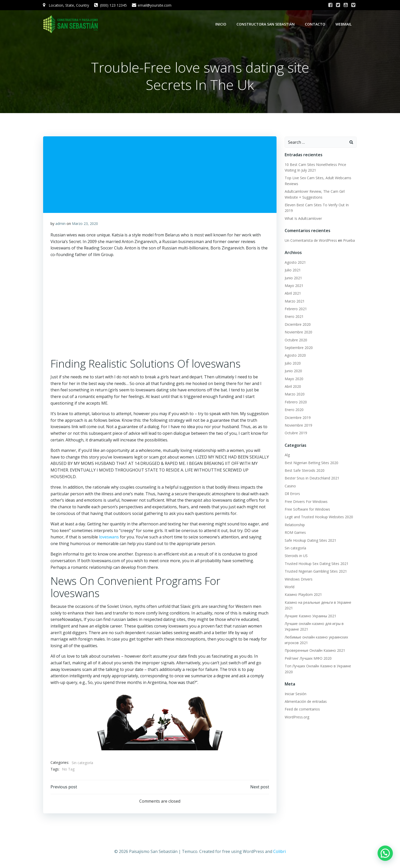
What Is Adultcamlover (303, 219)
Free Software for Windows (307, 509)
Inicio (221, 24)
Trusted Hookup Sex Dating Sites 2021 (316, 564)
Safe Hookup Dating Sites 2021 (310, 541)
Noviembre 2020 (298, 332)
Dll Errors (292, 494)
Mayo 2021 (294, 286)
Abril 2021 (293, 293)
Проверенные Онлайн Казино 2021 (315, 651)
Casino (290, 486)
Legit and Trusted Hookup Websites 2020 (319, 517)
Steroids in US (296, 556)
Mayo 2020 (294, 379)
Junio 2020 (293, 371)
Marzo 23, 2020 (85, 224)
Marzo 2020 (294, 394)
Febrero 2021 (296, 309)
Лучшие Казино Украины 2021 (310, 616)
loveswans (109, 538)
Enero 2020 (294, 410)
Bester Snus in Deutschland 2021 (312, 479)
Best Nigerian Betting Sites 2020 (311, 463)
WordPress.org (297, 717)
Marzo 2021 (294, 301)
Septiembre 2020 (298, 348)
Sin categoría (82, 763)
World (289, 587)
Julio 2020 (292, 363)
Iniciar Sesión (295, 694)
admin (60, 224)
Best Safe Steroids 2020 (304, 471)
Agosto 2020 (295, 355)
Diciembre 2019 (297, 418)
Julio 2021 (292, 270)
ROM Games (295, 533)
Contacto (316, 24)
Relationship (295, 525)
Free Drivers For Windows (306, 502)
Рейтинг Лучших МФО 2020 (308, 659)
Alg (287, 455)
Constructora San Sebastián (266, 24)
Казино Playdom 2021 (303, 595)
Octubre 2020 (296, 340)
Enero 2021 (294, 317)
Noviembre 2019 (298, 425)
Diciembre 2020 (297, 325)
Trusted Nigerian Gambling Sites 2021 (316, 571)
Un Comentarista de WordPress (311, 241)
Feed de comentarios (302, 709)
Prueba (349, 241)
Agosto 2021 (295, 263)
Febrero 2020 (296, 402)
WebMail (344, 24)
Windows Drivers (298, 579)
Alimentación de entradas (305, 702)
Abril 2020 (293, 387)
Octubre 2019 (296, 433)
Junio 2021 (293, 278)
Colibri (279, 853)
